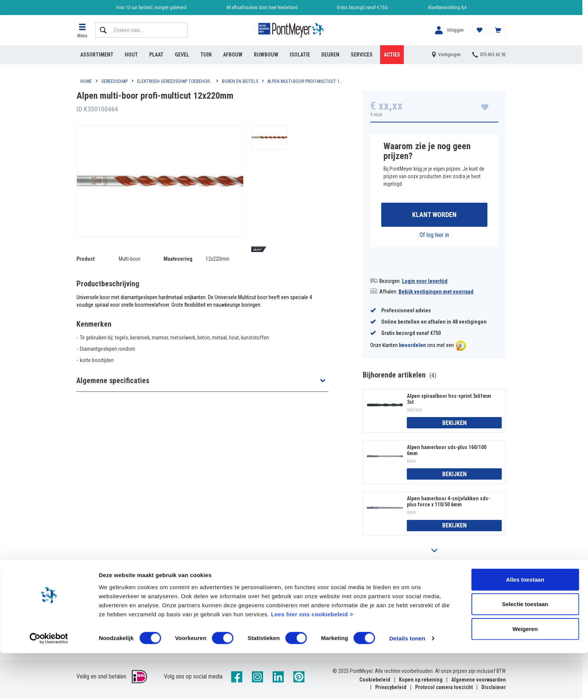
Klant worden (434, 215)
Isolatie (300, 55)
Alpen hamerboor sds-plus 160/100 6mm (447, 451)
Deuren (330, 55)
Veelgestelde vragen (208, 598)
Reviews (409, 598)
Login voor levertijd (425, 282)
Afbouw (233, 55)
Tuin (206, 55)
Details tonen (407, 685)
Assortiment (97, 55)
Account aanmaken (99, 598)
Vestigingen (305, 598)
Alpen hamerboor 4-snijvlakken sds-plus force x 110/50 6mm (448, 503)
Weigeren (525, 675)
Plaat (156, 55)
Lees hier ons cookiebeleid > (312, 661)
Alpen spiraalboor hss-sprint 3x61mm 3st (449, 400)
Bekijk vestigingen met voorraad (436, 293)
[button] (82, 30)
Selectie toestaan (525, 651)
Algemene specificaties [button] (113, 381)
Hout (131, 55)
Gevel (182, 55)
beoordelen (412, 347)
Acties (392, 55)
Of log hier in (434, 236)
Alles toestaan (525, 626)
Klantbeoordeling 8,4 (447, 8)
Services (362, 55)
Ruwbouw (266, 55)
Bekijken (454, 424)
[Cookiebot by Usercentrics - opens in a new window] (49, 685)
